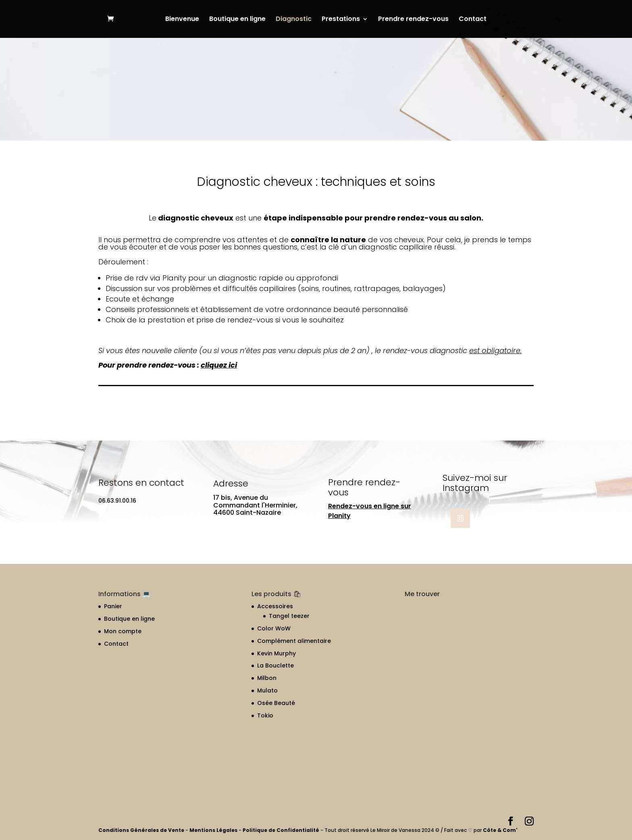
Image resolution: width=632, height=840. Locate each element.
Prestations (341, 20)
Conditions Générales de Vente (142, 830)
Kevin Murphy (276, 653)
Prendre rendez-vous (413, 20)
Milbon (267, 678)
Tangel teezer (289, 616)
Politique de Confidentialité (282, 830)
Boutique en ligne (237, 20)
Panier (113, 606)
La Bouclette (275, 665)
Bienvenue (182, 20)
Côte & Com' (500, 830)
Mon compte (123, 631)
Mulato (267, 690)
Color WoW (274, 628)
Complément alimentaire (294, 641)
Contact (473, 20)
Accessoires (275, 606)
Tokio (265, 715)
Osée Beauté (276, 703)
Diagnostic (294, 20)
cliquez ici (219, 365)
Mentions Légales (213, 830)
